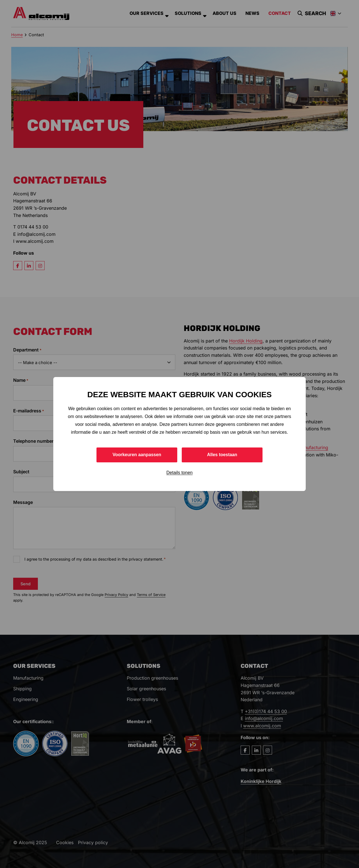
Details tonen (179, 473)
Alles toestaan (222, 455)
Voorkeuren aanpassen (137, 455)
